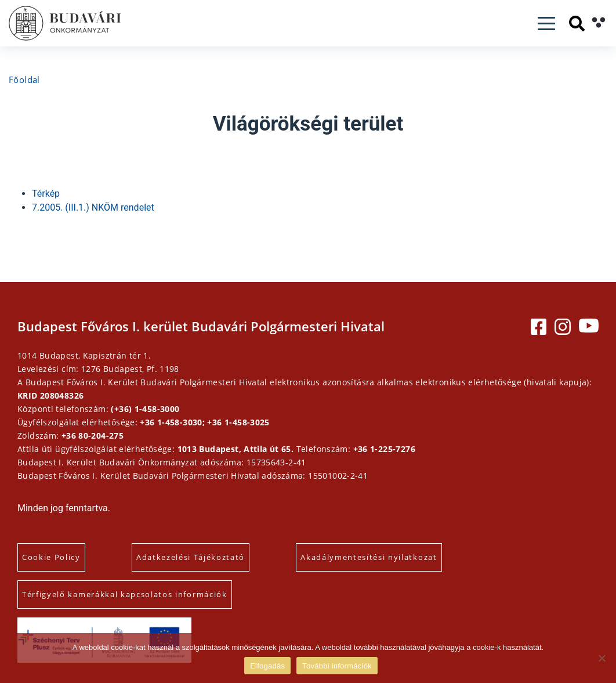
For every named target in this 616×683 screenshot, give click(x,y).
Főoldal (24, 79)
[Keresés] (577, 24)
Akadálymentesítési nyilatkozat (369, 557)
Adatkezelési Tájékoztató (191, 557)
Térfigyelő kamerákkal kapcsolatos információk (125, 594)
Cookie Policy (51, 557)
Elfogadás (267, 666)
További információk (337, 666)
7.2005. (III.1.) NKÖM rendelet (93, 207)
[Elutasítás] (601, 658)
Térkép (46, 194)
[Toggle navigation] (546, 24)
